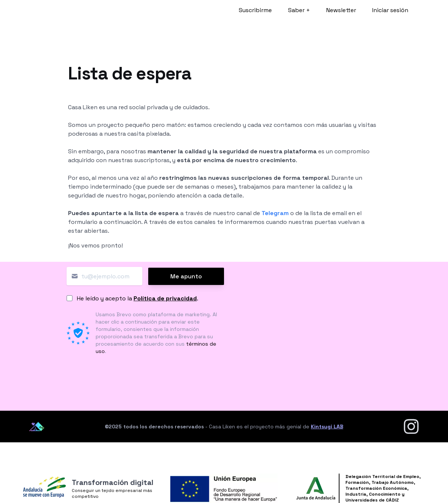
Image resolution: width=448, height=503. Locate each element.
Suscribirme (255, 10)
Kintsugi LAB (327, 427)
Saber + (299, 10)
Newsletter (341, 10)
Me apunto (186, 276)
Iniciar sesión (390, 10)
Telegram (275, 213)
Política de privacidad (165, 298)
